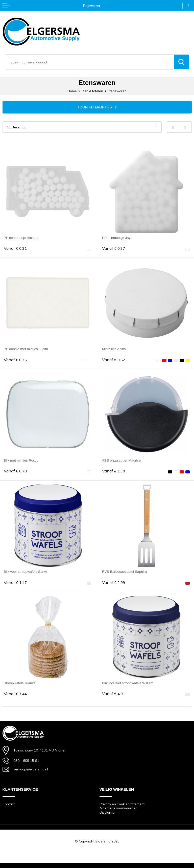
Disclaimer (108, 812)
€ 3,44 (15, 694)
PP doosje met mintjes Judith (26, 349)
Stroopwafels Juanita (20, 683)
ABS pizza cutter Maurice (122, 460)
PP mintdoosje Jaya (117, 238)
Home (72, 91)
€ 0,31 (15, 248)
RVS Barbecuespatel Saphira (125, 572)
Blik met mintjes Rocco (21, 460)
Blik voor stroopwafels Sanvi (26, 572)
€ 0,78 (15, 471)
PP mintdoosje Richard (21, 238)
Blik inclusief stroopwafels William (128, 683)
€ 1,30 (114, 471)
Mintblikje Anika (114, 349)
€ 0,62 (114, 360)
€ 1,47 (15, 583)
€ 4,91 (114, 694)
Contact (9, 804)
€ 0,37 (114, 248)
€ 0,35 (15, 360)
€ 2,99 (114, 583)
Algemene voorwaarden (119, 808)
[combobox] (90, 62)
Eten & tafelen (92, 91)
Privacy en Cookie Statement (122, 804)
